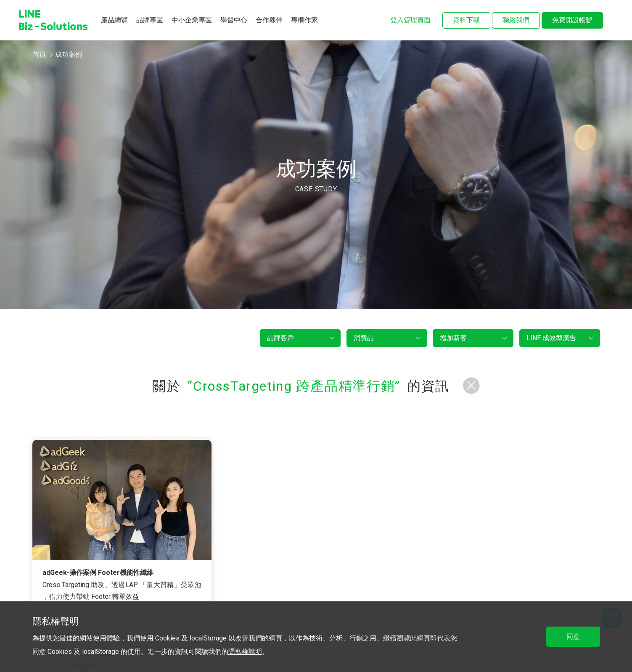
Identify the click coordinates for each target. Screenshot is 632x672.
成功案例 (69, 54)
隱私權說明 (245, 652)
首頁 (39, 54)
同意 (573, 636)
